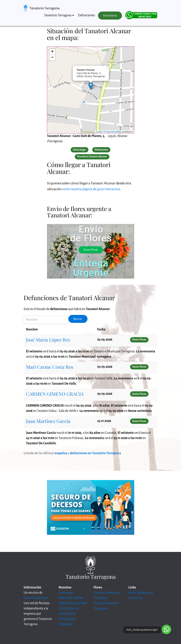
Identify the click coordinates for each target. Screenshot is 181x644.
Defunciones (86, 15)
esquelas (61, 453)
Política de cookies (71, 598)
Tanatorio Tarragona (45, 8)
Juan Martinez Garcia (48, 421)
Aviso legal (66, 593)
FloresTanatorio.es (36, 598)
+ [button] (52, 52)
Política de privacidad (73, 603)
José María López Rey (48, 340)
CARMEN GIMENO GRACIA (55, 394)
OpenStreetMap (114, 132)
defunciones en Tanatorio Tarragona (95, 453)
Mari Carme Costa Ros (50, 367)
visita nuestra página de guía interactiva (91, 189)
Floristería (110, 16)
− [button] (52, 58)
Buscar (78, 319)
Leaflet (99, 132)
